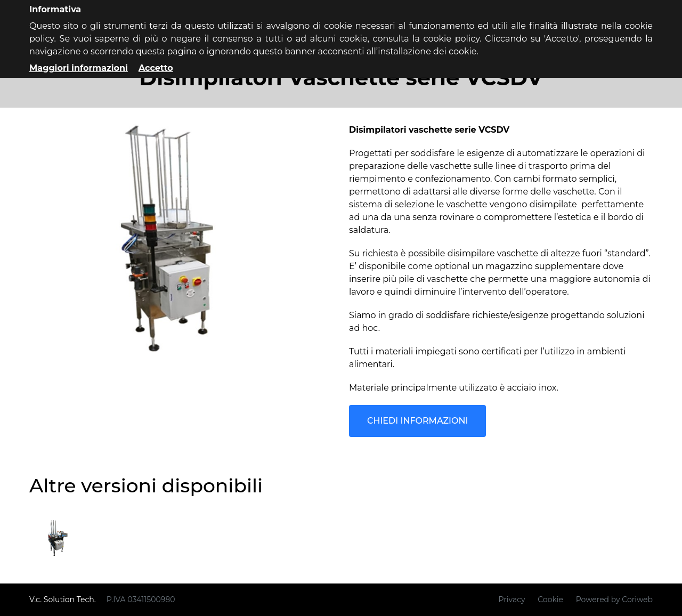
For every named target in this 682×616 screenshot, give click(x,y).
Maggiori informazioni (79, 68)
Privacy (512, 599)
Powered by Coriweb (614, 599)
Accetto (156, 68)
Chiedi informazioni (417, 421)
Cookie (550, 599)
